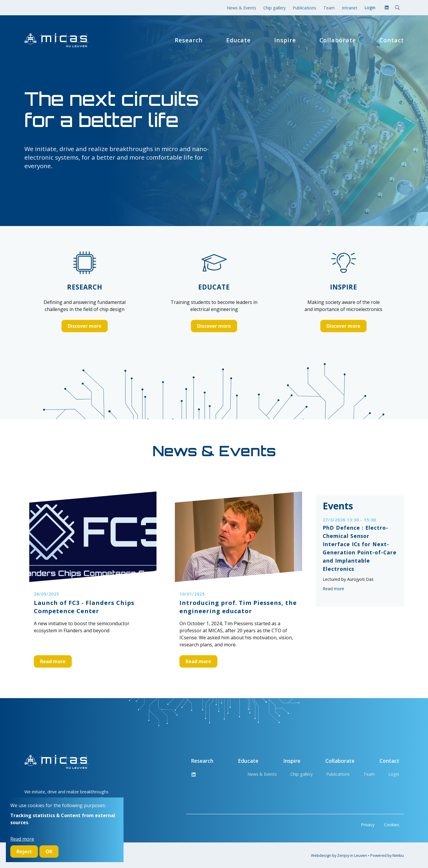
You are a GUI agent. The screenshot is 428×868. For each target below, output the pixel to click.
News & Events (242, 8)
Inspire (285, 40)
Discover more (85, 326)
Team (329, 8)
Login (394, 774)
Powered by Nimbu (387, 855)
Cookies (392, 825)
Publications (304, 8)
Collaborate (338, 40)
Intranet (350, 8)
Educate (238, 40)
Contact (392, 40)
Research (189, 40)
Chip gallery (274, 8)
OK (49, 852)
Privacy (368, 825)
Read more (53, 661)
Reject (24, 852)
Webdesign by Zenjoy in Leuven (339, 855)
